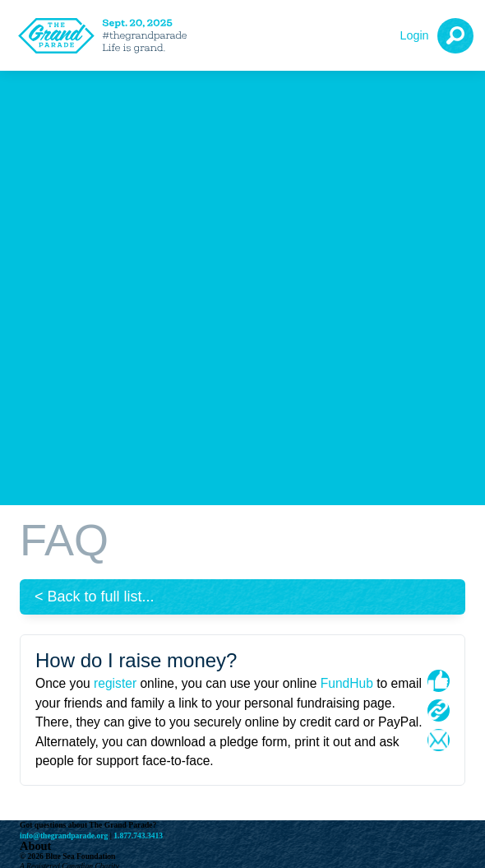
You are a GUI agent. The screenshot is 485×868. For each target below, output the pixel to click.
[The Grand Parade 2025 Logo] (107, 36)
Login (414, 35)
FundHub (347, 683)
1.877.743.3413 (138, 836)
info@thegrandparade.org (64, 836)
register (115, 683)
